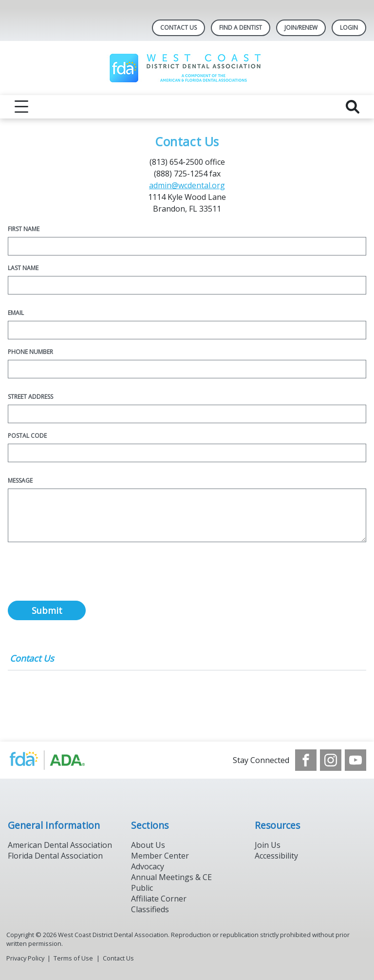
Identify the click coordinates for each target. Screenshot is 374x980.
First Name (24, 229)
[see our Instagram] (331, 760)
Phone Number (30, 352)
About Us (148, 845)
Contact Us (178, 28)
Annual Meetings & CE (171, 877)
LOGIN (349, 28)
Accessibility (276, 856)
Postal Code (27, 436)
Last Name (23, 268)
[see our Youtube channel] (355, 760)
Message (20, 480)
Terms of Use (73, 958)
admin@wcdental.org (187, 185)
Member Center (160, 856)
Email (16, 313)
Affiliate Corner (159, 899)
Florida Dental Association (55, 856)
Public (142, 888)
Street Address (30, 397)
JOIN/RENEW (301, 28)
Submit (47, 610)
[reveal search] (353, 107)
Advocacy (148, 866)
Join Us (268, 845)
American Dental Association (60, 845)
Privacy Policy (25, 958)
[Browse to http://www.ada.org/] (57, 760)
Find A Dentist (241, 28)
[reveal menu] (21, 107)
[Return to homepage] (187, 68)
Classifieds (150, 909)
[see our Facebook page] (306, 760)
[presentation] (82, 577)
